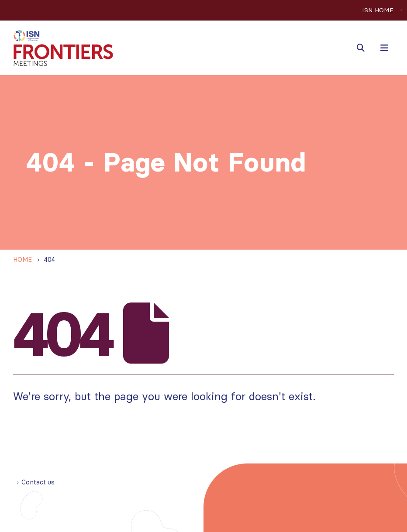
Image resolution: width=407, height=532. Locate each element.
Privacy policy (35, 515)
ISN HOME (378, 10)
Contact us (38, 482)
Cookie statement (89, 515)
